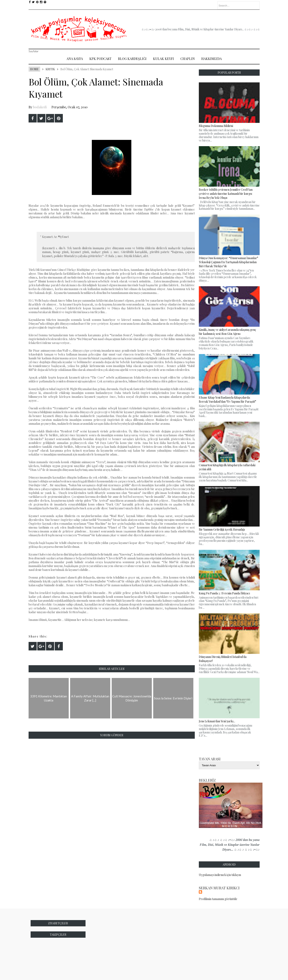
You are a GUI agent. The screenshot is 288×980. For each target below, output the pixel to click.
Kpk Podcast (100, 59)
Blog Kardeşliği (132, 59)
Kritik (50, 69)
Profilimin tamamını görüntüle (218, 899)
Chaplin (188, 59)
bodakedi (40, 107)
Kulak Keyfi (163, 59)
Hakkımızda (211, 59)
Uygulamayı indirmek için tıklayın (220, 875)
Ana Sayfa (75, 59)
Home (34, 69)
